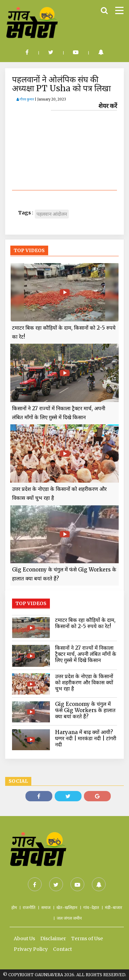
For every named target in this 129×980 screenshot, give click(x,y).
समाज (46, 907)
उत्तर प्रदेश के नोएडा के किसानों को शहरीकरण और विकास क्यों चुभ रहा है (59, 493)
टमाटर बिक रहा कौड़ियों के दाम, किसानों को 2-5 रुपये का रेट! (64, 332)
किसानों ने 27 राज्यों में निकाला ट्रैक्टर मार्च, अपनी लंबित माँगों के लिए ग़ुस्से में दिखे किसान (59, 413)
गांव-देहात (91, 907)
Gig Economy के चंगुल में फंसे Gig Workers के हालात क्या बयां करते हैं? (64, 574)
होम (14, 907)
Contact (62, 949)
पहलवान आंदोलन (52, 214)
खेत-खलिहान (67, 907)
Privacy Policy (31, 949)
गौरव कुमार (25, 99)
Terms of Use (87, 938)
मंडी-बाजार (114, 907)
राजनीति (29, 907)
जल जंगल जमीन (69, 918)
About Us (24, 938)
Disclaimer (53, 938)
